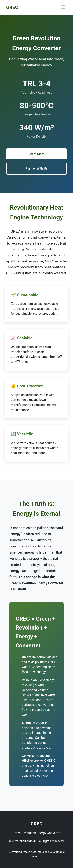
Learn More (37, 154)
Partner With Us (36, 168)
